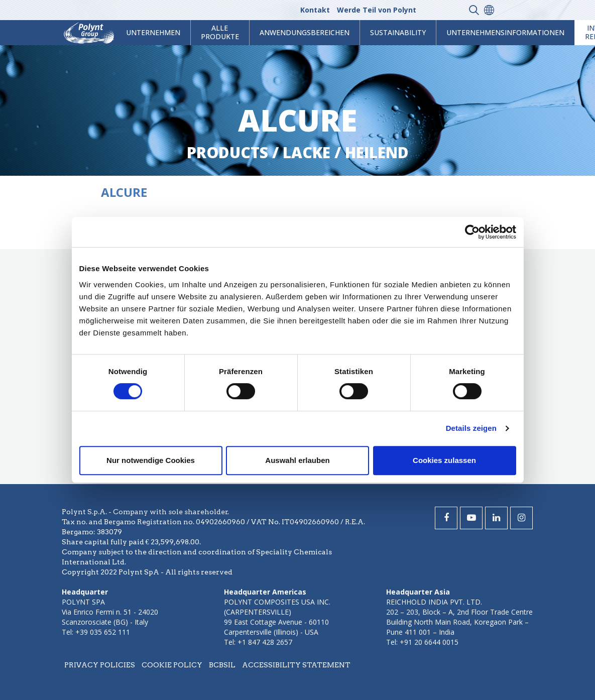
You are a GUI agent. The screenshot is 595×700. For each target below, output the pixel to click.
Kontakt (315, 10)
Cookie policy (172, 665)
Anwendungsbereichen (305, 32)
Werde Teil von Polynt (377, 10)
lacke (307, 152)
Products (227, 152)
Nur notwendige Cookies (151, 460)
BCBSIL (222, 665)
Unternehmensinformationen (505, 32)
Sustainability (398, 32)
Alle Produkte (220, 32)
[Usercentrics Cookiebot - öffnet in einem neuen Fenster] (472, 232)
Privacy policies (100, 665)
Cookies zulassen (444, 460)
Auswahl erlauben (297, 460)
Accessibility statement (296, 665)
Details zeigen (471, 428)
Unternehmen (153, 32)
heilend (377, 152)
